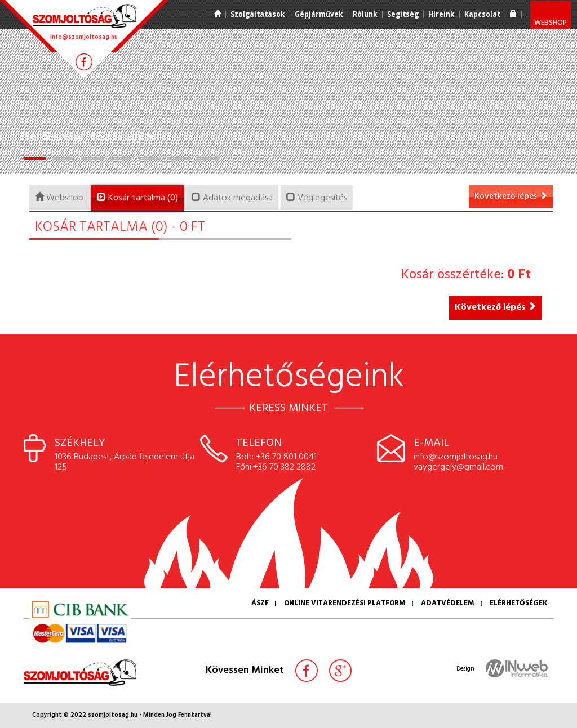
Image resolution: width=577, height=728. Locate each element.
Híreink (441, 14)
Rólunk (365, 14)
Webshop (551, 23)
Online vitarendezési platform (345, 603)
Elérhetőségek (519, 603)
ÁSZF (260, 603)
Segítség (403, 14)
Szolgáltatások (258, 14)
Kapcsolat (482, 14)
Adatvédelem (448, 603)
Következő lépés (511, 196)
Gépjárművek (319, 14)
